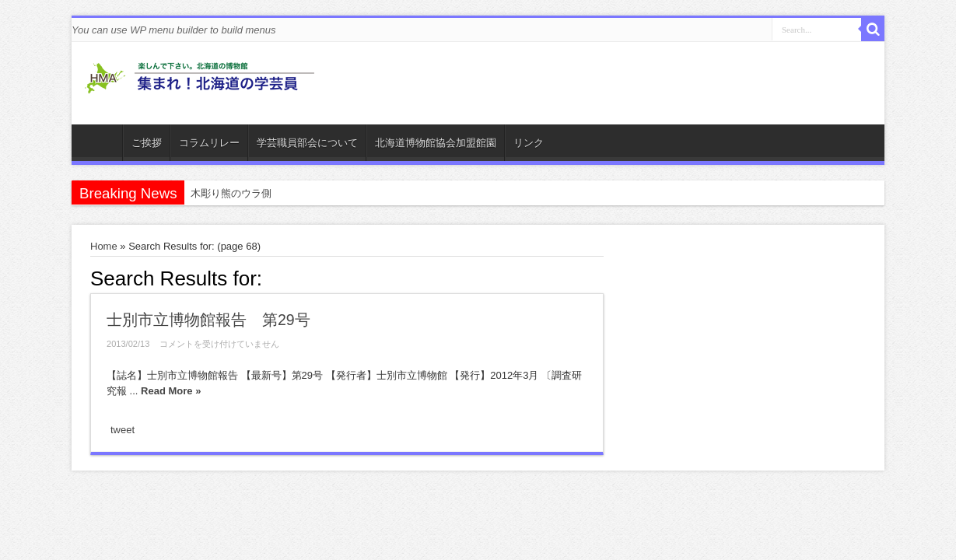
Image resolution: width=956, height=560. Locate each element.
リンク (529, 143)
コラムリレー (209, 143)
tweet (123, 430)
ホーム (101, 145)
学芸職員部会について (307, 143)
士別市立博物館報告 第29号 (208, 320)
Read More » (171, 391)
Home (104, 246)
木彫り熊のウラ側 (231, 193)
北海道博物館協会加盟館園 (436, 143)
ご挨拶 (147, 143)
